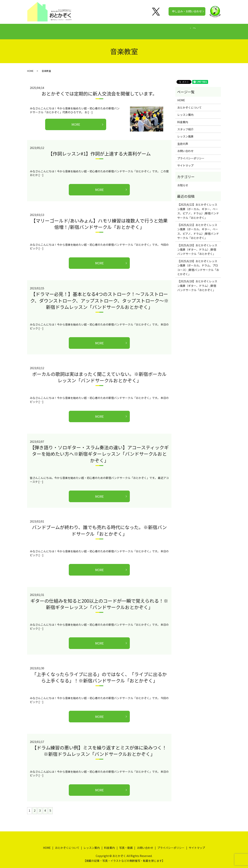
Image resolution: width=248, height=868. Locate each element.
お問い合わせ (185, 147)
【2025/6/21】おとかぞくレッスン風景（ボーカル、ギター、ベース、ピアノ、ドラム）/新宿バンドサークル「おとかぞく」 (198, 228)
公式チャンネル (186, 29)
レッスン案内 (101, 29)
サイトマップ (185, 162)
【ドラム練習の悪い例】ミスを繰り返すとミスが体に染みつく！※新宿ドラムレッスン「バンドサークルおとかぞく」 (99, 747)
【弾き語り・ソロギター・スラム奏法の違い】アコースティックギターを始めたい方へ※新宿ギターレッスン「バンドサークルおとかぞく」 (99, 450)
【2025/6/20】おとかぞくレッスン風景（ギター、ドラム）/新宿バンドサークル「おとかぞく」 (197, 246)
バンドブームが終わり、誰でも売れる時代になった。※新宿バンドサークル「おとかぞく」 (99, 527)
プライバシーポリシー (191, 155)
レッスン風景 (185, 133)
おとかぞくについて (72, 29)
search (206, 30)
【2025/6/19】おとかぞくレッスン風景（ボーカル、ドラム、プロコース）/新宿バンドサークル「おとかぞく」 (198, 264)
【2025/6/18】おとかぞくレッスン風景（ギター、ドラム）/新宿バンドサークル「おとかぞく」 (197, 282)
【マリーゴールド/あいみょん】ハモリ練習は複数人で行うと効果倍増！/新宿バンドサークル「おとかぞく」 (99, 220)
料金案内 (122, 29)
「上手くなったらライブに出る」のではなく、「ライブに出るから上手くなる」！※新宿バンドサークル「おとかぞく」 (99, 674)
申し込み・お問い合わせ (187, 11)
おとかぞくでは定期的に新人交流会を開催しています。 (99, 90)
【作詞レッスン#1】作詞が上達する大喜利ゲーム (99, 150)
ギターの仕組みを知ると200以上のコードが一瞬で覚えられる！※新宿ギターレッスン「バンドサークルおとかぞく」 (99, 600)
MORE (76, 121)
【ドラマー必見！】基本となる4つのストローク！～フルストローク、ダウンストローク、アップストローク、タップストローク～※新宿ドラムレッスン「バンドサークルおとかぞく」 (99, 297)
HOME (48, 29)
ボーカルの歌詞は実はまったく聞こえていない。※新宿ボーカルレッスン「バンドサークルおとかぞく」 (99, 373)
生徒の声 (141, 29)
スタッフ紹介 (185, 125)
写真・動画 (162, 29)
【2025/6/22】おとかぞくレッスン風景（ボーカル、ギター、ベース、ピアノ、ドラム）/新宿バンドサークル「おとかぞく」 (198, 207)
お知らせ (183, 181)
